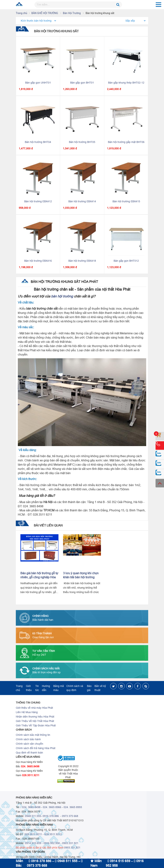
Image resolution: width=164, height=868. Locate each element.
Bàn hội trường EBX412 (38, 201)
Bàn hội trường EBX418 (82, 261)
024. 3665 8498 (31, 807)
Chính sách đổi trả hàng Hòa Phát (36, 748)
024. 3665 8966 (52, 807)
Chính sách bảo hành (28, 739)
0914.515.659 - (34, 843)
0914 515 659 (119, 861)
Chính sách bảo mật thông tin (33, 735)
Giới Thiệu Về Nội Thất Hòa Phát (35, 721)
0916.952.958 (52, 843)
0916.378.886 (51, 816)
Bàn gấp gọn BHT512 (126, 261)
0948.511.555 (33, 816)
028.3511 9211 (33, 834)
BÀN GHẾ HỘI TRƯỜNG (45, 13)
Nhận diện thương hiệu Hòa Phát (35, 717)
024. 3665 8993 (73, 807)
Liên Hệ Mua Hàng (27, 712)
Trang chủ (22, 13)
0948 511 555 (66, 861)
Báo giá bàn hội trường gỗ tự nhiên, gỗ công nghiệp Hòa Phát (39, 577)
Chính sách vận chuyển (30, 744)
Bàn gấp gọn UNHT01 (38, 83)
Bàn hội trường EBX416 (38, 261)
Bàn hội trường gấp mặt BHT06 (126, 142)
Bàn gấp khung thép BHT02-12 (126, 83)
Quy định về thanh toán (29, 753)
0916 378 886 (40, 861)
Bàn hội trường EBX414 (82, 201)
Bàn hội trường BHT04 (38, 142)
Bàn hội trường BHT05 (82, 142)
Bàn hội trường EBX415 (126, 201)
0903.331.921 (70, 843)
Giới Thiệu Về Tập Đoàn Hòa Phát (36, 725)
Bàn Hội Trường (72, 13)
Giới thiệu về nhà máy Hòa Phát (34, 708)
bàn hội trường (62, 296)
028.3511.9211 (31, 775)
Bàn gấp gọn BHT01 (82, 83)
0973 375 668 (70, 816)
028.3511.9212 (53, 834)
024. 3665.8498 (30, 766)
